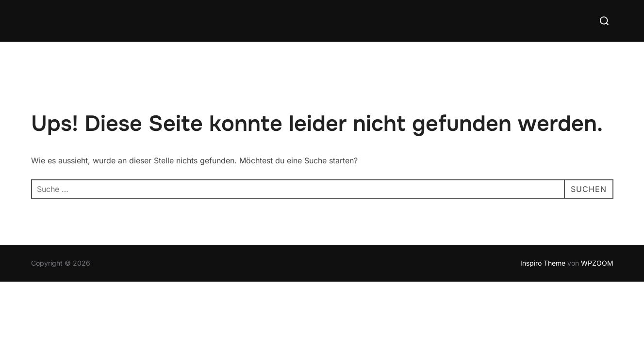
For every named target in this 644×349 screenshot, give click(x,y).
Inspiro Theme (543, 263)
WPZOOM (597, 263)
